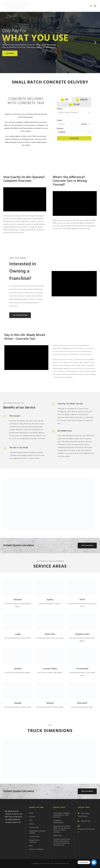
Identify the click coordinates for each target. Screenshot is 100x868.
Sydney (50, 600)
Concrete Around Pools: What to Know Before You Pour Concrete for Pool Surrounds (62, 842)
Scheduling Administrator (58, 822)
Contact (32, 817)
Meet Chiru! (58, 836)
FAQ (31, 820)
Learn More (10, 53)
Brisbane (18, 600)
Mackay (50, 703)
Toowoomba (82, 669)
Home (31, 813)
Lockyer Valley (50, 669)
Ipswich (18, 669)
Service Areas (34, 828)
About (32, 824)
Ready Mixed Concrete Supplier (37, 832)
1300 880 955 (86, 821)
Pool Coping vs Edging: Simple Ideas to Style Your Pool (61, 815)
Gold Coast (50, 634)
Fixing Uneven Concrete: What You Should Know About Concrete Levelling (62, 829)
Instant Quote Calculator (34, 841)
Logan (18, 634)
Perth (82, 600)
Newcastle (82, 703)
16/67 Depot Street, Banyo (84, 815)
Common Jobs (34, 837)
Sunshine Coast (82, 634)
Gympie (18, 703)
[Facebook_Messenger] (94, 862)
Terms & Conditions (36, 849)
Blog (31, 846)
